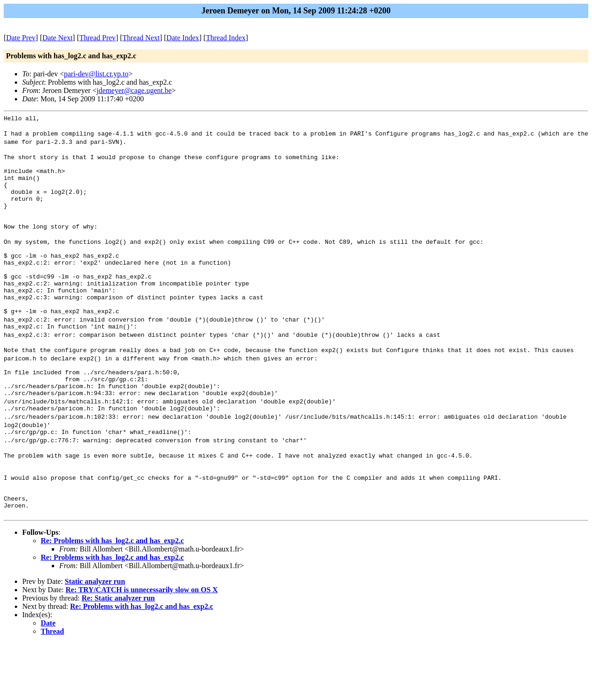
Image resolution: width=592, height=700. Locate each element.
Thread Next (141, 38)
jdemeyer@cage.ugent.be (134, 90)
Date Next (58, 38)
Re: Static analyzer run (118, 655)
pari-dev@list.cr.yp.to (96, 74)
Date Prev (21, 38)
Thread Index (226, 38)
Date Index (183, 38)
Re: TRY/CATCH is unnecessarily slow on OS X (142, 647)
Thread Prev (97, 38)
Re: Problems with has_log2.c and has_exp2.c (112, 598)
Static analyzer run (95, 638)
